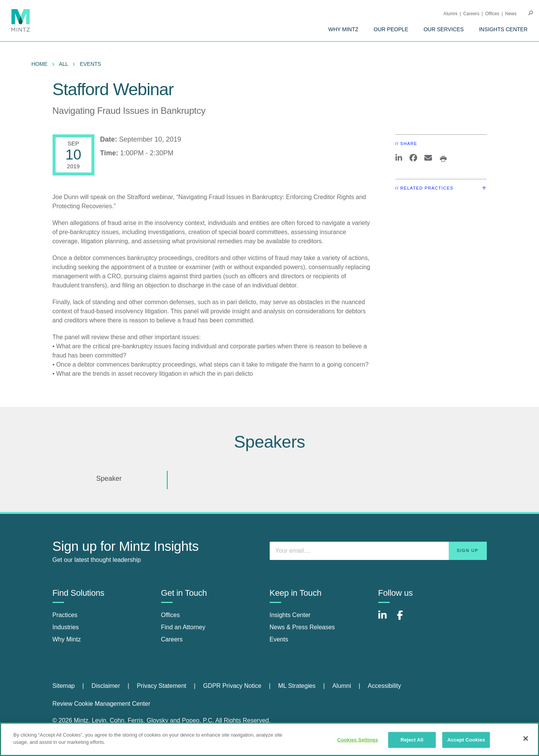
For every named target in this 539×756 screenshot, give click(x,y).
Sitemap (64, 686)
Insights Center (503, 29)
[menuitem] (343, 29)
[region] (269, 739)
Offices (492, 14)
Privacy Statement (162, 686)
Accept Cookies (466, 740)
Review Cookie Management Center (102, 704)
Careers (471, 14)
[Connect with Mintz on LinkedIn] (386, 619)
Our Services (444, 29)
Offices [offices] (171, 615)
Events (90, 64)
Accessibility (385, 686)
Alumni (450, 14)
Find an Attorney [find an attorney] (183, 627)
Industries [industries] (66, 627)
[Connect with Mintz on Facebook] (405, 619)
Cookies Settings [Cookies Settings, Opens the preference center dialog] (358, 740)
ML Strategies (297, 686)
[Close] (526, 738)
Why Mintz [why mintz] (67, 639)
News (511, 14)
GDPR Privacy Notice (232, 686)
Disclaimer (106, 686)
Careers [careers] (172, 639)
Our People (391, 29)
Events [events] (279, 639)
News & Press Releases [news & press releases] (302, 627)
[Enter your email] (378, 551)
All (64, 64)
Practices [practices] (65, 615)
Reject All (412, 740)
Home (40, 64)
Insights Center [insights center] (290, 615)
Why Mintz (343, 29)
